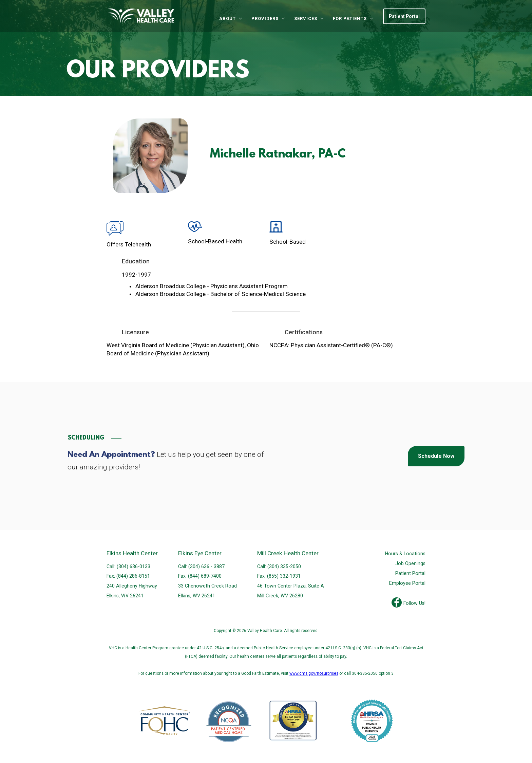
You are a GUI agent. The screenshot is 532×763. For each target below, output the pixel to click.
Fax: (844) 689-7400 (200, 576)
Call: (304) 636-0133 (128, 566)
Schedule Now (436, 456)
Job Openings (410, 563)
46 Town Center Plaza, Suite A (291, 586)
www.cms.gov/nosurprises (314, 673)
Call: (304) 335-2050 (279, 566)
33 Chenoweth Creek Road (207, 586)
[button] (231, 18)
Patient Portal (404, 16)
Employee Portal (407, 583)
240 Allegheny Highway (132, 586)
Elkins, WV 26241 (125, 596)
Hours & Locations (405, 554)
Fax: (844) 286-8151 (128, 576)
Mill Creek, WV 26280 (280, 596)
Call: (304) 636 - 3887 (201, 566)
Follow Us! (414, 603)
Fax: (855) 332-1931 (279, 576)
